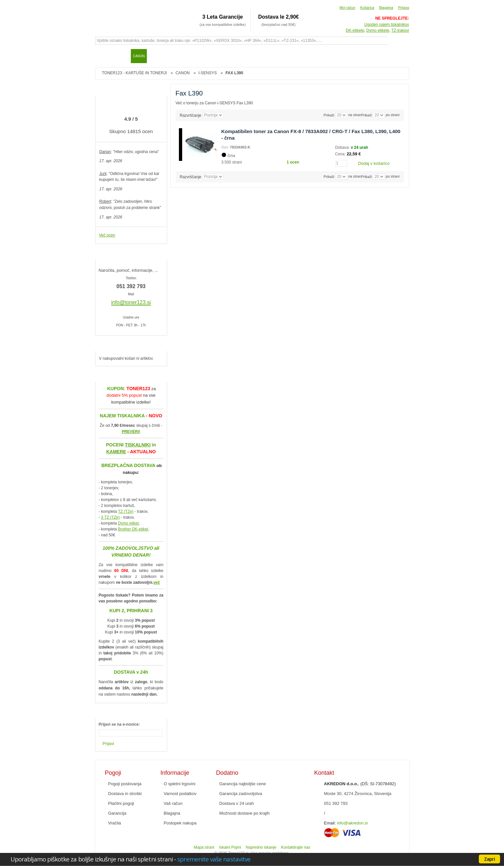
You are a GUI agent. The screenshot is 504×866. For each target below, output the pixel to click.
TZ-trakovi (400, 30)
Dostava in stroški (125, 794)
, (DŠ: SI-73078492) (360, 784)
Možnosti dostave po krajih (245, 813)
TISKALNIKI (138, 445)
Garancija (117, 813)
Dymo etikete (378, 30)
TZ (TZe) (126, 511)
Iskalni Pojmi (230, 847)
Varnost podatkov (180, 794)
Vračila (115, 823)
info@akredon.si (352, 823)
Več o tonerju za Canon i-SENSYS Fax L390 (214, 103)
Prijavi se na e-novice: (119, 724)
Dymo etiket (128, 523)
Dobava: (343, 147)
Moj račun (347, 8)
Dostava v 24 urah (237, 803)
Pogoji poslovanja (125, 784)
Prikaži (366, 115)
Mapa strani (204, 847)
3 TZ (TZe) (110, 517)
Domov (103, 56)
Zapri (489, 859)
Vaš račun (173, 803)
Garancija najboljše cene (243, 784)
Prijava (404, 8)
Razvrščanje (191, 115)
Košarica (367, 8)
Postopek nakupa (180, 823)
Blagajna (386, 8)
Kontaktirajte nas (295, 847)
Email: (330, 823)
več (157, 582)
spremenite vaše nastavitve (214, 859)
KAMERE (116, 452)
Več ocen (107, 235)
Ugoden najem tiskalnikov (387, 25)
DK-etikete (355, 30)
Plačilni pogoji (121, 803)
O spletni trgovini (180, 784)
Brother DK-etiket (133, 529)
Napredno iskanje (261, 847)
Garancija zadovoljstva (241, 794)
